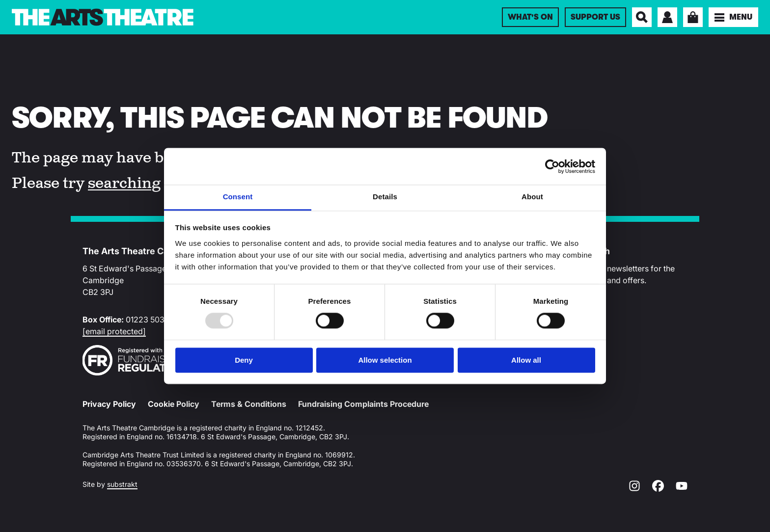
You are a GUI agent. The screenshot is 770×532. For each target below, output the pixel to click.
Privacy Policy (109, 404)
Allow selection (385, 360)
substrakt (122, 484)
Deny (244, 360)
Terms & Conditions (249, 404)
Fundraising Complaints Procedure (363, 404)
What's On (530, 17)
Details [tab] (385, 197)
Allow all (526, 360)
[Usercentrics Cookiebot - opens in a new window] (552, 166)
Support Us (595, 17)
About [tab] (532, 197)
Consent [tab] (238, 197)
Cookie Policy (174, 404)
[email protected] (114, 331)
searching (124, 184)
